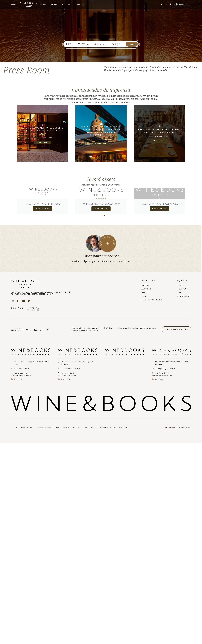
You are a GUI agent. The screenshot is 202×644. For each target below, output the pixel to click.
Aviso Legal (15, 428)
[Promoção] (119, 45)
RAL (74, 428)
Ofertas (80, 5)
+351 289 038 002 (162, 373)
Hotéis (43, 5)
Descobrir (67, 5)
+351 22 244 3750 (21, 373)
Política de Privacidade (121, 428)
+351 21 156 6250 (67, 373)
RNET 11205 (66, 379)
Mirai (190, 428)
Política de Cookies (27, 428)
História (54, 5)
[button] (98, 216)
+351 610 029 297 (179, 4)
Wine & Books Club (91, 428)
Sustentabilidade (105, 428)
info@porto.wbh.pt (21, 369)
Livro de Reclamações (63, 428)
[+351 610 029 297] (171, 4)
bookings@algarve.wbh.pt (165, 369)
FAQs (80, 428)
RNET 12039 (19, 379)
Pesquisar (132, 44)
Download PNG (43, 209)
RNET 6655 (159, 379)
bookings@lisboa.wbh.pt (71, 369)
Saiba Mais (43, 142)
